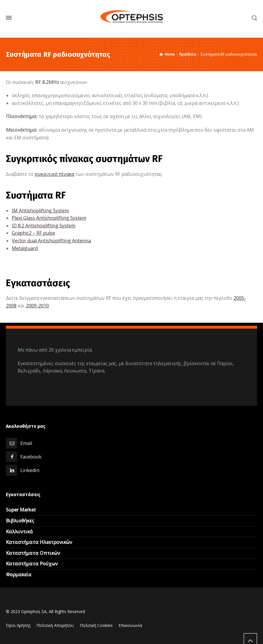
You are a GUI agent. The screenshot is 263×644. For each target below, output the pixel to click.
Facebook (31, 457)
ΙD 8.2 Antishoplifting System (44, 226)
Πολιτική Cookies (96, 625)
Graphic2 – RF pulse (33, 233)
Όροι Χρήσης (18, 625)
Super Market (21, 510)
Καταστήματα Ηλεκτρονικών (39, 542)
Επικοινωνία (130, 625)
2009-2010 (37, 306)
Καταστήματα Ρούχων (32, 564)
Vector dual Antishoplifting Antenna (51, 241)
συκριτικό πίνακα (54, 174)
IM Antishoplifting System (40, 211)
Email (26, 443)
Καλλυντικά (19, 532)
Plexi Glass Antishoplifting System (49, 218)
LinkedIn (30, 470)
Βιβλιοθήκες (20, 521)
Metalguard (25, 248)
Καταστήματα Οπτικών (33, 553)
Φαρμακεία (19, 575)
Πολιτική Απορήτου (55, 625)
